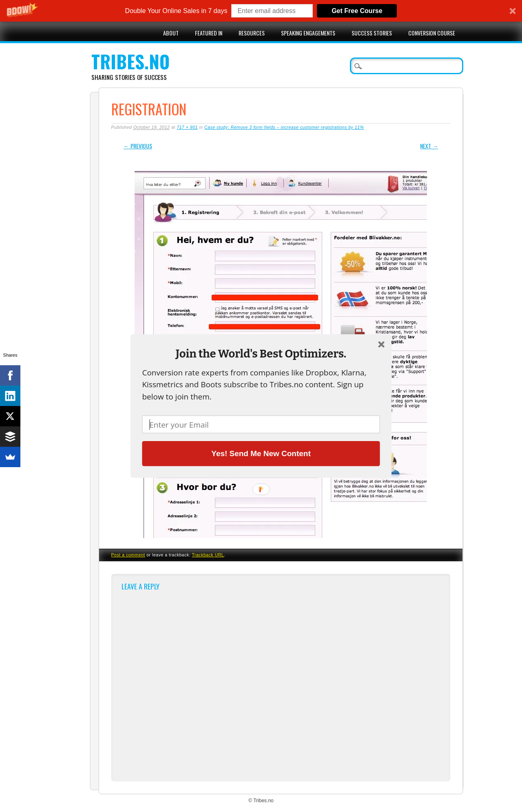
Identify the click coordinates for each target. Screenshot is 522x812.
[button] (261, 354)
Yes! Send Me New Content (261, 453)
